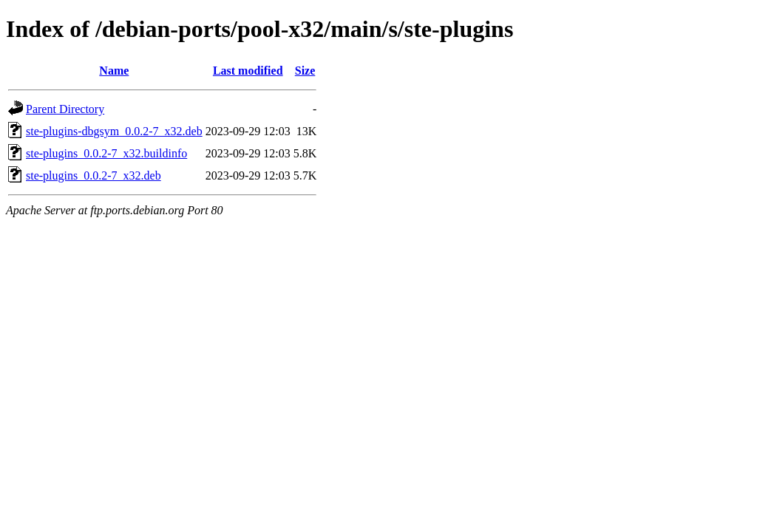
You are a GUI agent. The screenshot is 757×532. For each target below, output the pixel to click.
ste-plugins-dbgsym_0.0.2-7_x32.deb (114, 131)
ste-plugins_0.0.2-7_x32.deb (94, 175)
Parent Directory (65, 109)
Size (305, 71)
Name (114, 71)
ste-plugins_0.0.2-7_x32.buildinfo (106, 153)
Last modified (248, 71)
